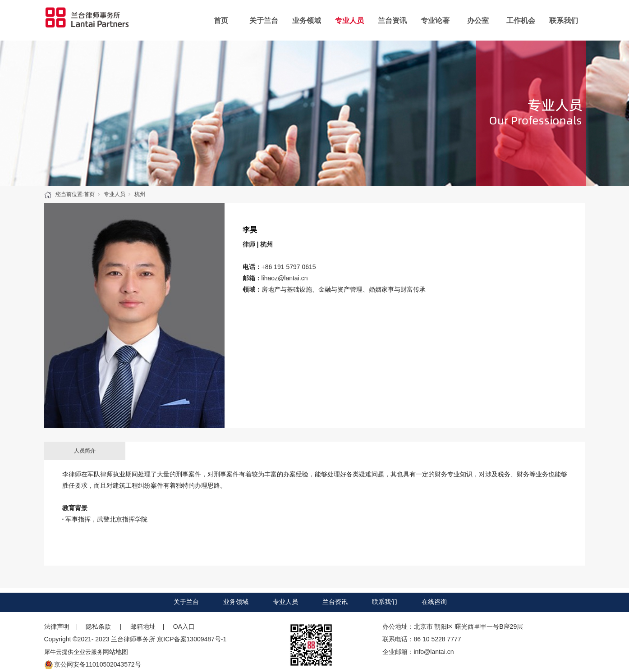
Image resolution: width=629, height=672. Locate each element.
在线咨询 (434, 602)
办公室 (478, 21)
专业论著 (435, 21)
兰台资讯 (392, 21)
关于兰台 (264, 21)
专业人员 (349, 21)
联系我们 (564, 21)
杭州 (140, 194)
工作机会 (521, 21)
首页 (221, 21)
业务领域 (307, 21)
